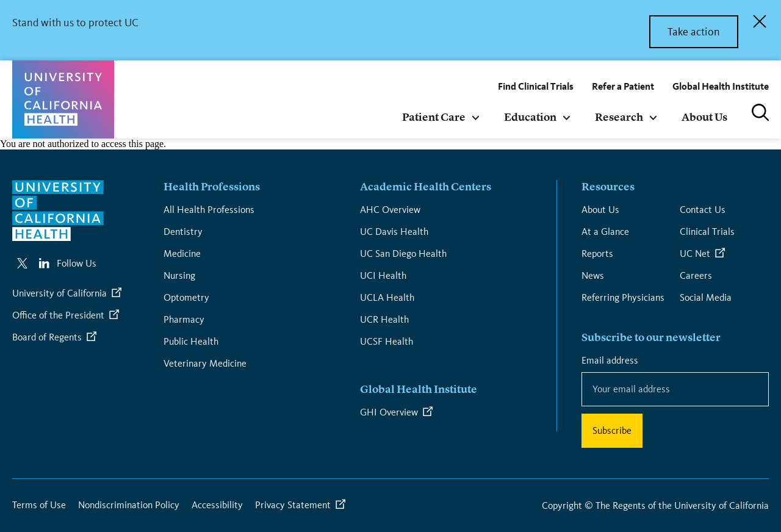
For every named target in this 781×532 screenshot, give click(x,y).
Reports (597, 253)
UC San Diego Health (403, 253)
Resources (608, 187)
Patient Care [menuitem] (434, 118)
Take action (694, 32)
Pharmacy (184, 319)
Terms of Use (39, 505)
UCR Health (384, 319)
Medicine (182, 253)
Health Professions (212, 187)
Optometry (186, 297)
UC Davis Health (394, 232)
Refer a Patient (623, 86)
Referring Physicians (623, 297)
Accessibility (217, 505)
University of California (59, 293)
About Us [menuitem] (704, 118)
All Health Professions (209, 210)
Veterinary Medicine (205, 363)
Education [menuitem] (530, 118)
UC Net (695, 253)
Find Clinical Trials (536, 86)
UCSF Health (387, 341)
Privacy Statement (293, 505)
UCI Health (383, 275)
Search (760, 112)
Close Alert (760, 21)
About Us (600, 210)
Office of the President (58, 315)
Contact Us (703, 210)
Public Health (191, 341)
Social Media (706, 297)
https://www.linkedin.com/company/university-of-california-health (44, 263)
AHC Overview (390, 210)
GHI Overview (389, 412)
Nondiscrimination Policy (129, 505)
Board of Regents (47, 337)
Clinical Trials (707, 232)
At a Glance (605, 232)
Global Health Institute (721, 86)
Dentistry (183, 232)
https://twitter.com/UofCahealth (22, 263)
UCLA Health (387, 297)
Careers (696, 275)
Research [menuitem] (619, 118)
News (593, 275)
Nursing (179, 275)
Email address (612, 360)
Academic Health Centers (426, 187)
